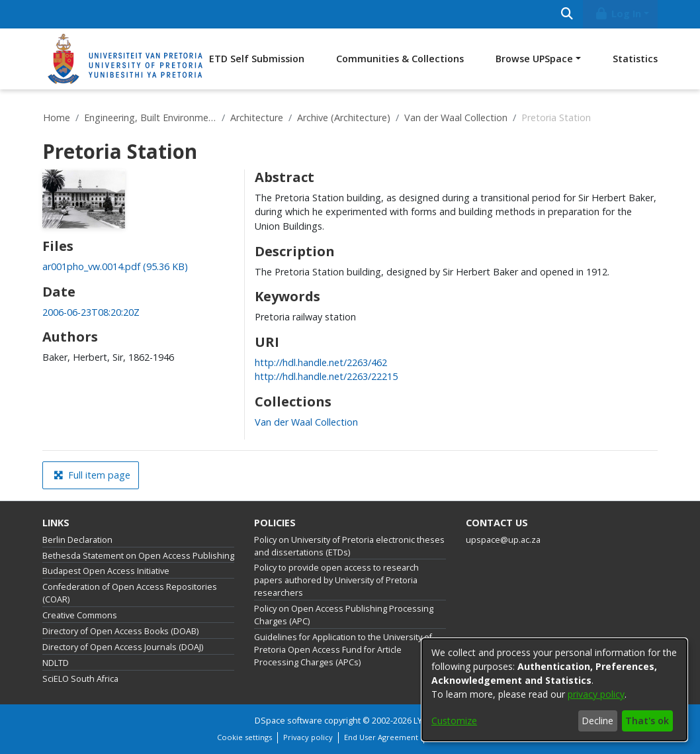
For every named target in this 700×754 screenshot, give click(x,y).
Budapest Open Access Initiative (106, 571)
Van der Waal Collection (456, 118)
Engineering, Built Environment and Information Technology (150, 118)
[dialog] (554, 690)
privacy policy (596, 694)
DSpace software (288, 721)
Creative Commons (80, 615)
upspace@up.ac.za (503, 540)
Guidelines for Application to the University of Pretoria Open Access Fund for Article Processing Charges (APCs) (343, 650)
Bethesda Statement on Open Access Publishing (138, 556)
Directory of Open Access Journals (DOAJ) (123, 647)
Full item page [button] (92, 475)
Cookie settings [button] (244, 737)
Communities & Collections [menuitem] (400, 59)
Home (57, 118)
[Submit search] (567, 14)
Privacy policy (308, 737)
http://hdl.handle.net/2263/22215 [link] (326, 376)
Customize (454, 721)
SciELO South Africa (80, 679)
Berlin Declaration (77, 540)
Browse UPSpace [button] (534, 59)
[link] (115, 266)
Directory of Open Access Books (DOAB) (120, 631)
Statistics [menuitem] (635, 59)
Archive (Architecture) (344, 118)
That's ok (647, 721)
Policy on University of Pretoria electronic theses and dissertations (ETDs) (349, 546)
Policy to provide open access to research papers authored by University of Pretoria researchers (336, 580)
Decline (597, 721)
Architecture (257, 118)
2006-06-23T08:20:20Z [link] (91, 312)
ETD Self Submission (257, 59)
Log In (618, 14)
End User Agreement (381, 737)
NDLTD (56, 663)
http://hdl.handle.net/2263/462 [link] (321, 362)
